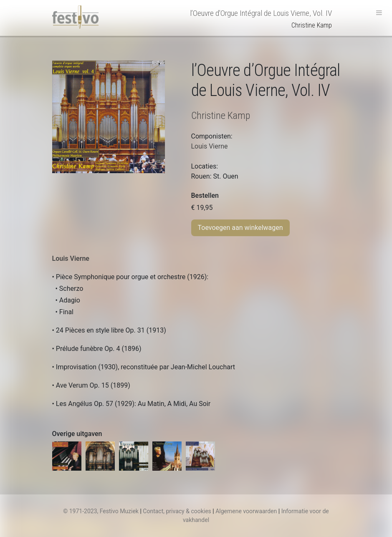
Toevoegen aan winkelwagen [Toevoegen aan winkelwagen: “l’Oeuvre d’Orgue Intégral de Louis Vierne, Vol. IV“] (240, 228)
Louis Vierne (71, 258)
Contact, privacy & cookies (177, 511)
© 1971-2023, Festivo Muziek (101, 511)
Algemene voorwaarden (246, 511)
